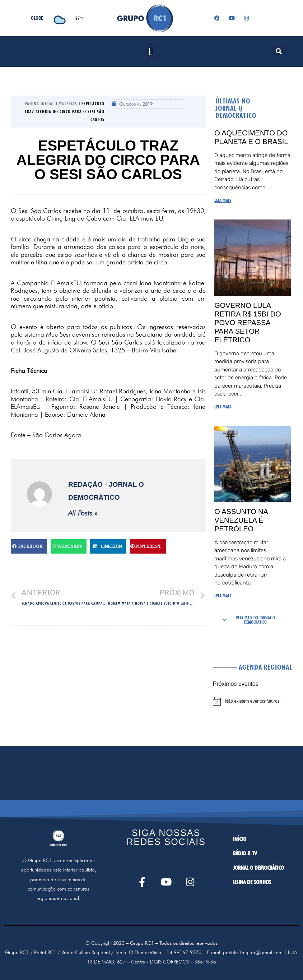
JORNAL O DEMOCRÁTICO (258, 868)
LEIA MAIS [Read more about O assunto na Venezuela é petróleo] (223, 596)
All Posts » (83, 513)
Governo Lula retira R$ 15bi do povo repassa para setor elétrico (248, 323)
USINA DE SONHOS (252, 882)
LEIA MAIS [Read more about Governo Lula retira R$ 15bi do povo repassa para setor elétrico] (223, 407)
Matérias (68, 104)
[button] (151, 52)
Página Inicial (39, 104)
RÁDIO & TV (245, 853)
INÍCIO (240, 839)
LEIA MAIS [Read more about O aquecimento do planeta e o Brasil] (223, 200)
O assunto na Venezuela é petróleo (241, 520)
